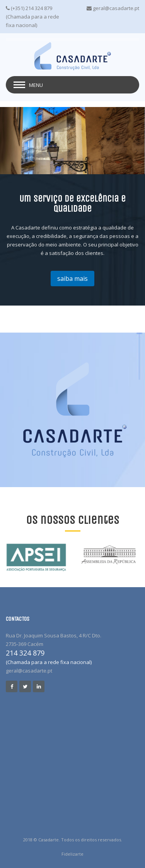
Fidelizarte (72, 854)
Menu (36, 85)
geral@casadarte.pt (29, 671)
